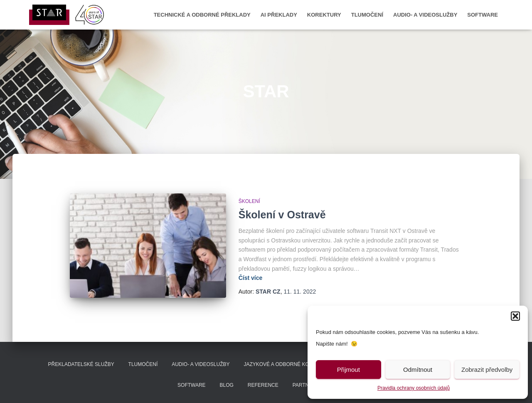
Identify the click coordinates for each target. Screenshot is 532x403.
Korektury (324, 15)
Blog (227, 385)
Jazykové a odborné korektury (288, 364)
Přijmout (349, 370)
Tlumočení (367, 15)
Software (483, 15)
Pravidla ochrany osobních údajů (414, 388)
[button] (515, 316)
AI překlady (279, 15)
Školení (249, 201)
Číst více (251, 278)
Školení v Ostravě (282, 215)
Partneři (305, 385)
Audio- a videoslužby (425, 15)
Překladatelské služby (81, 364)
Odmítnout (418, 370)
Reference (263, 385)
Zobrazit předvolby (487, 370)
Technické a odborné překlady (202, 15)
